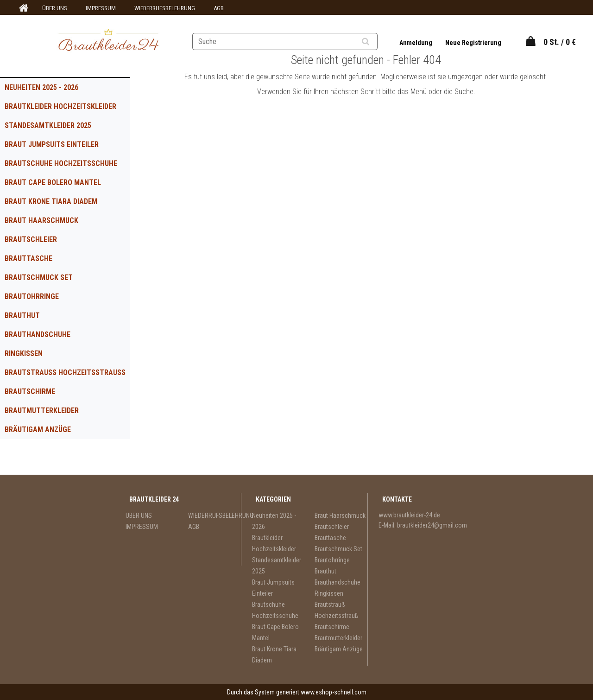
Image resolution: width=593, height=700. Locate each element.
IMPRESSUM (101, 8)
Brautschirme (30, 391)
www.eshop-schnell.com (334, 692)
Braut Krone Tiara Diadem (51, 201)
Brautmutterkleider (42, 410)
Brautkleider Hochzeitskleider (60, 106)
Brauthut (22, 315)
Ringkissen (24, 353)
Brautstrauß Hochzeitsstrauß (65, 372)
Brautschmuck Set (39, 277)
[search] (377, 42)
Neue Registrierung (473, 43)
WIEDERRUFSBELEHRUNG (165, 8)
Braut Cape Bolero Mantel (53, 182)
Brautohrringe (32, 296)
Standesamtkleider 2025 (48, 125)
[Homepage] (22, 8)
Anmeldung (416, 43)
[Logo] (108, 41)
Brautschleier (31, 239)
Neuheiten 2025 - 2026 (41, 87)
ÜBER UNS (55, 8)
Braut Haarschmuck (41, 220)
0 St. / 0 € (560, 42)
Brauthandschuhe (38, 334)
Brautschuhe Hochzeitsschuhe (61, 163)
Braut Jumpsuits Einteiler (52, 144)
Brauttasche (28, 258)
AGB (219, 8)
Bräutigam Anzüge (38, 430)
